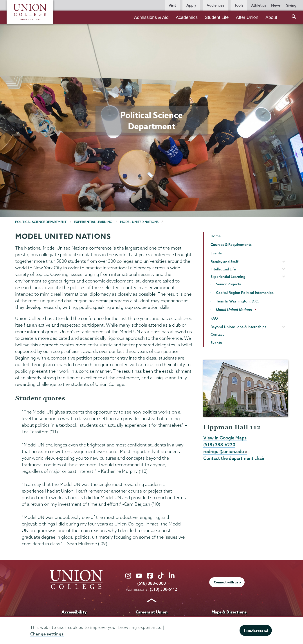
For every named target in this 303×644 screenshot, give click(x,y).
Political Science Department (41, 222)
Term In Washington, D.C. (237, 301)
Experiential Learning (93, 222)
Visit (172, 5)
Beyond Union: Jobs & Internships (238, 327)
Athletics (259, 5)
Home (216, 236)
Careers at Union (151, 612)
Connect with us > (227, 582)
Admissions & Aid (151, 17)
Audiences (215, 5)
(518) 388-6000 (151, 583)
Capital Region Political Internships (245, 293)
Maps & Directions (229, 612)
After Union (247, 17)
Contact (217, 334)
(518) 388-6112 (163, 589)
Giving (291, 5)
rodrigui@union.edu (225, 451)
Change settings (47, 634)
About (271, 17)
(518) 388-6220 (219, 444)
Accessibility (74, 612)
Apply (191, 5)
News (276, 5)
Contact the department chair (234, 458)
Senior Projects (228, 284)
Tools (239, 5)
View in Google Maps (225, 438)
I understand (256, 631)
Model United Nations (139, 222)
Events (216, 253)
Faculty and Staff (225, 262)
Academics (187, 17)
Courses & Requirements (231, 245)
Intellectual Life (223, 269)
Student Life (217, 17)
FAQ (214, 318)
